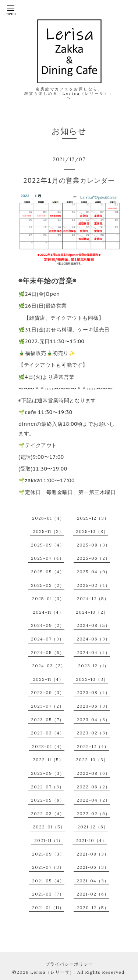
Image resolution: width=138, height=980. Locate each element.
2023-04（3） (93, 720)
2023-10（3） (92, 679)
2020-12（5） (93, 908)
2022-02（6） (93, 814)
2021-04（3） (93, 881)
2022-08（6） (93, 773)
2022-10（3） (92, 760)
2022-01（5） (49, 827)
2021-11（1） (49, 840)
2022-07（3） (47, 787)
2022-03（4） (48, 814)
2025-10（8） (92, 531)
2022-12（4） (93, 746)
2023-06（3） (93, 706)
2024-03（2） (49, 666)
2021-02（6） (93, 894)
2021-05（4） (48, 881)
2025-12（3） (93, 518)
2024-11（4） (48, 612)
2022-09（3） (48, 773)
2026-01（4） (48, 518)
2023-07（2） (47, 706)
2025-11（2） (48, 531)
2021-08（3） (93, 854)
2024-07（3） (47, 639)
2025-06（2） (93, 558)
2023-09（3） (48, 692)
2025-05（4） (48, 572)
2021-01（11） (48, 908)
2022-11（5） (48, 760)
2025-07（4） (47, 558)
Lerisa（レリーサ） (52, 972)
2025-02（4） (93, 585)
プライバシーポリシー (69, 964)
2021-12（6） (93, 827)
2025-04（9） (93, 572)
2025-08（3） (93, 545)
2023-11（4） (48, 679)
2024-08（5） (93, 625)
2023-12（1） (93, 666)
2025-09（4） (48, 545)
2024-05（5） (48, 652)
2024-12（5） (93, 598)
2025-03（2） (48, 585)
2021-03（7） (48, 894)
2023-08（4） (93, 692)
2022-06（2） (93, 787)
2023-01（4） (48, 746)
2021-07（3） (48, 867)
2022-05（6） (48, 800)
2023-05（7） (47, 720)
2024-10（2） (92, 612)
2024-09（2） (48, 625)
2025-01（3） (48, 598)
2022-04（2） (93, 800)
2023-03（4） (48, 733)
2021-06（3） (93, 867)
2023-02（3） (93, 733)
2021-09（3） (48, 854)
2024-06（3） (93, 639)
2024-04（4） (93, 652)
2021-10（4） (91, 840)
